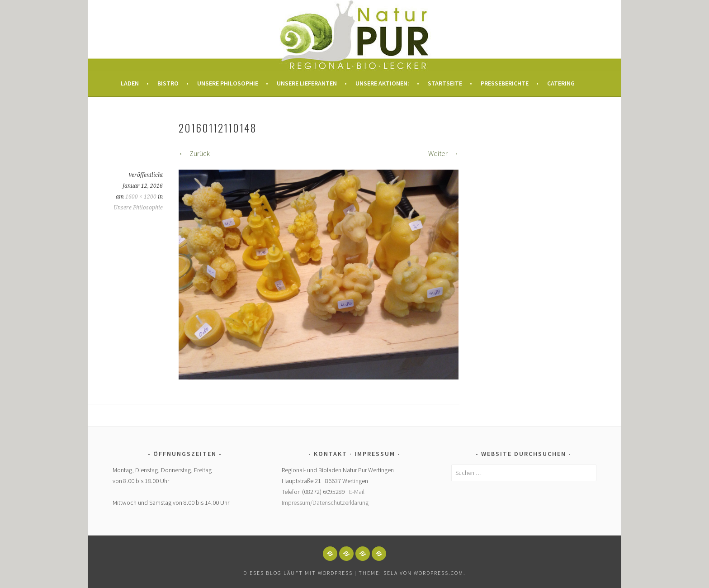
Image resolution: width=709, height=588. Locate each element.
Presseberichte (505, 83)
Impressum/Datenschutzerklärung (325, 503)
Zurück (194, 153)
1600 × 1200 (141, 197)
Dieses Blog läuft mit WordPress (298, 573)
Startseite (445, 83)
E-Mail (357, 492)
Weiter (443, 153)
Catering (561, 83)
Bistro (168, 83)
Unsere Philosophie (228, 83)
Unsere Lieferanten (307, 83)
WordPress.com (439, 573)
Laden (130, 83)
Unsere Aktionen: (382, 83)
